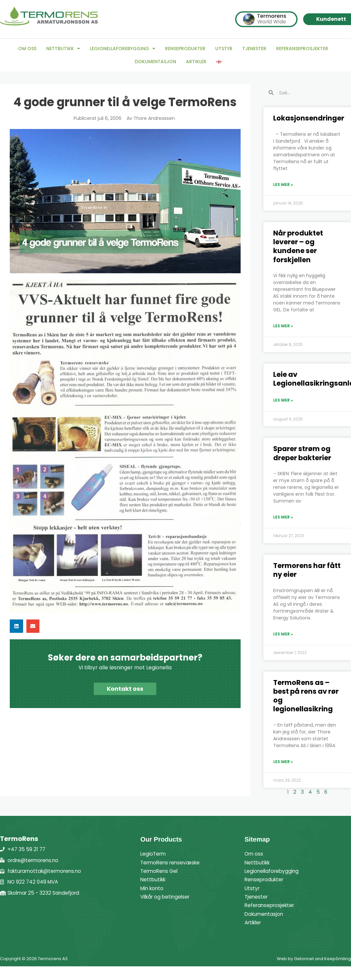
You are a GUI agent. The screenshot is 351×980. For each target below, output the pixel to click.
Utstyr (224, 49)
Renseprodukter (185, 49)
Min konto (153, 888)
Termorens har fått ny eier (307, 570)
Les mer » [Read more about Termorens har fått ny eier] (283, 634)
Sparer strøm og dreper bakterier (302, 453)
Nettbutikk (63, 49)
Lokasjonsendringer (309, 118)
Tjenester (254, 49)
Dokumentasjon (155, 62)
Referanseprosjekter (302, 49)
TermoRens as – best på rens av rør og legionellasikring (306, 696)
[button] (16, 626)
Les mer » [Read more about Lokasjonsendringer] (283, 185)
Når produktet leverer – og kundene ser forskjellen (298, 246)
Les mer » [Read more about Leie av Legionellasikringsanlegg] (283, 400)
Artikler (196, 62)
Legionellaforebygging (123, 49)
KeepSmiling (338, 959)
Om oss (27, 49)
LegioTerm (154, 854)
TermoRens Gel (160, 871)
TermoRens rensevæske (172, 863)
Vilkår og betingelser (167, 897)
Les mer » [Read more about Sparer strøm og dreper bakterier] (283, 517)
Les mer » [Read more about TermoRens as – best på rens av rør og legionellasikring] (283, 762)
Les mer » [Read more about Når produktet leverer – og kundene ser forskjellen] (283, 326)
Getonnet (304, 959)
